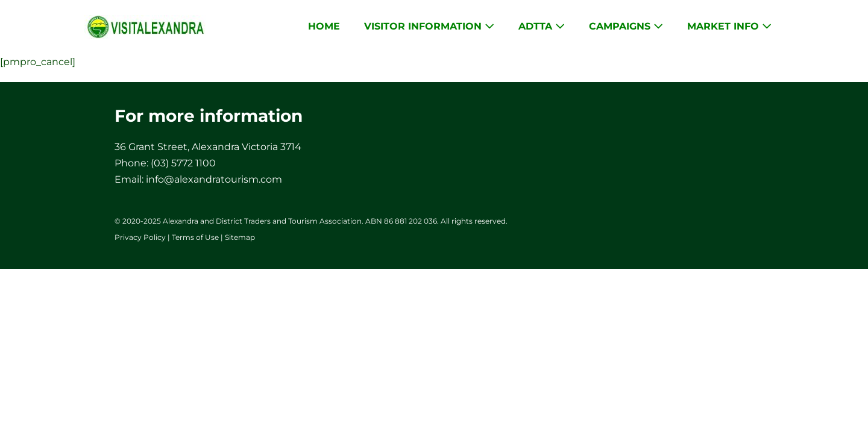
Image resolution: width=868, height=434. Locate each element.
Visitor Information (429, 26)
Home (324, 26)
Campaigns (626, 26)
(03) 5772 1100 (183, 163)
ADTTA (542, 26)
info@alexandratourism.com (214, 179)
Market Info (729, 26)
